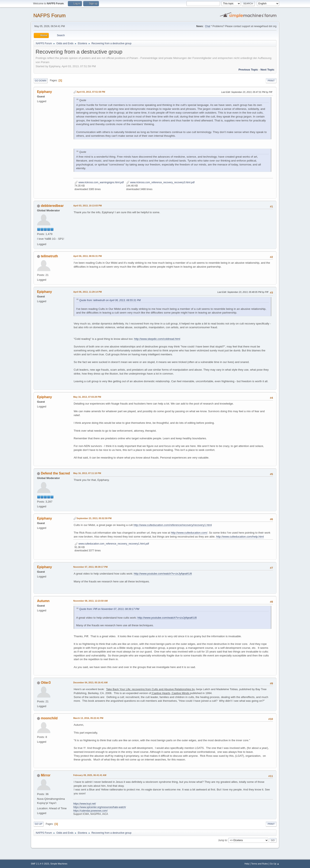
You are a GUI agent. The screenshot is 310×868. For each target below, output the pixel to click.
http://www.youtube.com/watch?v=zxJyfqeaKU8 (163, 574)
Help (247, 864)
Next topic (267, 70)
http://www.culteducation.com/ (189, 533)
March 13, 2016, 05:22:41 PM (88, 718)
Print (271, 81)
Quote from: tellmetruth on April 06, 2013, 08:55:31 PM (110, 300)
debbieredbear (52, 206)
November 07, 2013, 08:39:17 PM (90, 567)
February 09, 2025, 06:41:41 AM (90, 775)
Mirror (46, 775)
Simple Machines (59, 864)
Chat (207, 26)
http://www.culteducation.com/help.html (240, 537)
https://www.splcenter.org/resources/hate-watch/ (100, 807)
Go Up (38, 824)
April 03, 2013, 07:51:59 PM (91, 92)
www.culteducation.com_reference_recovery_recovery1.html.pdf (112, 544)
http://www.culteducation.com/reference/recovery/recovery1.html (173, 525)
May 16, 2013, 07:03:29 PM (87, 397)
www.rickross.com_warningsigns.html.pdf (99, 182)
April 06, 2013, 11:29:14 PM (88, 292)
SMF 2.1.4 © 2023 (40, 864)
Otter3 (46, 683)
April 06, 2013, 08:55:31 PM (88, 256)
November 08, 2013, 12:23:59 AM (90, 601)
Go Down (41, 81)
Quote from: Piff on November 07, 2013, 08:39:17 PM (109, 609)
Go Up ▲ (275, 864)
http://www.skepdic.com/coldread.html (157, 339)
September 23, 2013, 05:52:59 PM (94, 518)
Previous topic (248, 70)
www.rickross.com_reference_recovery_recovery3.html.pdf (160, 182)
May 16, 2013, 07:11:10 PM (87, 473)
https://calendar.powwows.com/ (90, 811)
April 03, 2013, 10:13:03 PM (88, 206)
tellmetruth (49, 256)
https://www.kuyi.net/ (85, 804)
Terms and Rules (260, 864)
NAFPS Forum (49, 15)
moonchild (49, 718)
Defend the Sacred (55, 473)
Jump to (223, 840)
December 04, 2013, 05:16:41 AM (90, 682)
